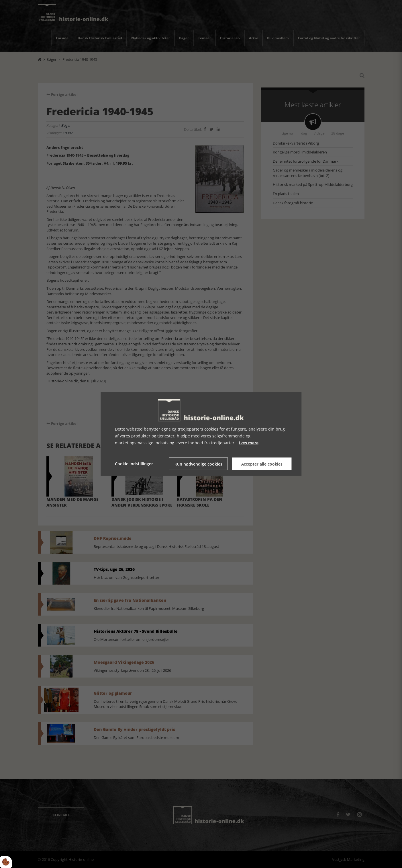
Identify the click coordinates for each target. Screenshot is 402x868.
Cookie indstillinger (134, 464)
